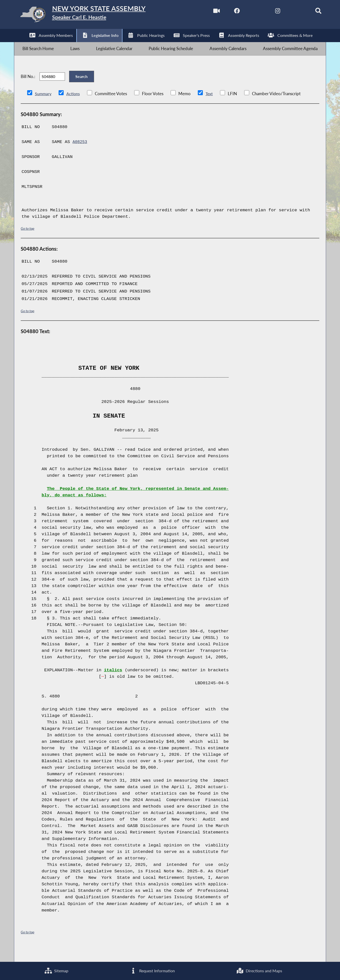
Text (210, 106)
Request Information (152, 970)
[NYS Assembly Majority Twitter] (248, 12)
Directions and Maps (259, 970)
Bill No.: (28, 85)
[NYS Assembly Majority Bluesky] (289, 12)
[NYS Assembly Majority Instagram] (269, 12)
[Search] (311, 12)
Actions (74, 106)
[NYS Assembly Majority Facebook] (227, 12)
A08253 (80, 154)
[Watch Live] (206, 12)
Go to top (27, 241)
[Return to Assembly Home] (93, 16)
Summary (44, 106)
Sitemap (56, 970)
